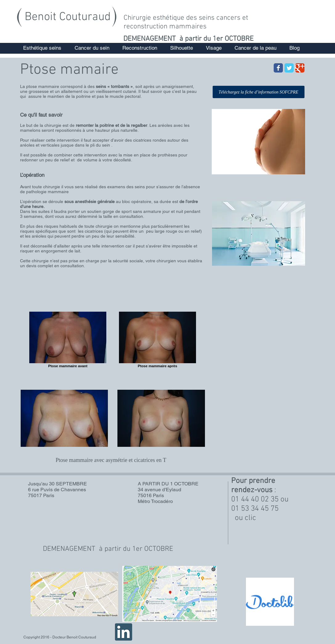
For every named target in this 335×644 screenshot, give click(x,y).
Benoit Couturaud (68, 17)
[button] (42, 48)
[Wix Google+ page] (300, 68)
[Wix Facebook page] (278, 68)
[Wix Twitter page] (289, 68)
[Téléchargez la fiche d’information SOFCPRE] (259, 92)
